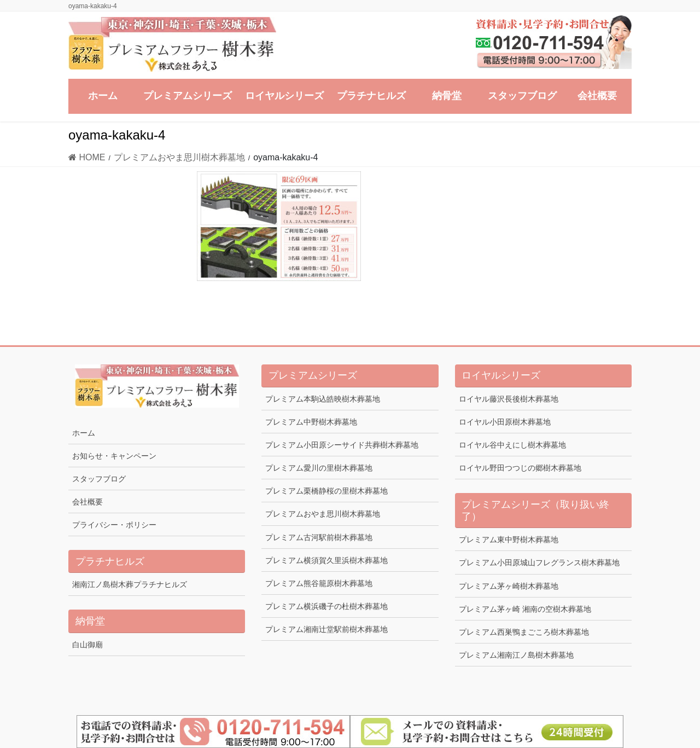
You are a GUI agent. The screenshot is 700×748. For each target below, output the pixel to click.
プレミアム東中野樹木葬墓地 (509, 540)
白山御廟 (87, 645)
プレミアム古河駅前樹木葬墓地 (319, 537)
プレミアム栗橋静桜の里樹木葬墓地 (326, 491)
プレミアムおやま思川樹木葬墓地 (323, 514)
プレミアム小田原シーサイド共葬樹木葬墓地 (342, 445)
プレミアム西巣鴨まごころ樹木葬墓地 (524, 632)
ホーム (84, 433)
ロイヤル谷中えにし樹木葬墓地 (512, 445)
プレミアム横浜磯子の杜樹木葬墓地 (326, 606)
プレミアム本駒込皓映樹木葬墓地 (323, 399)
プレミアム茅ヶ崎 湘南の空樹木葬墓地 (525, 609)
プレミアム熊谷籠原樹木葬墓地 (319, 583)
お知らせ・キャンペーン (114, 456)
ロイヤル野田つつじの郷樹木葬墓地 (520, 468)
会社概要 (87, 502)
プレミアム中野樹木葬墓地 (311, 422)
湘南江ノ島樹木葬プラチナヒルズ (130, 584)
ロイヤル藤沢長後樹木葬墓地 (509, 399)
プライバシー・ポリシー (114, 525)
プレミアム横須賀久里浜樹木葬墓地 (326, 560)
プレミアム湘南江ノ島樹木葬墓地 (516, 655)
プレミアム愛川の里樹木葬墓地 (319, 468)
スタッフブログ (99, 479)
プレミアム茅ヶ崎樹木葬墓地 (509, 586)
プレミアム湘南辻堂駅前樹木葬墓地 (326, 629)
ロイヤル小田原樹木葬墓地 (505, 422)
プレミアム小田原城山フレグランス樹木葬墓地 (539, 563)
